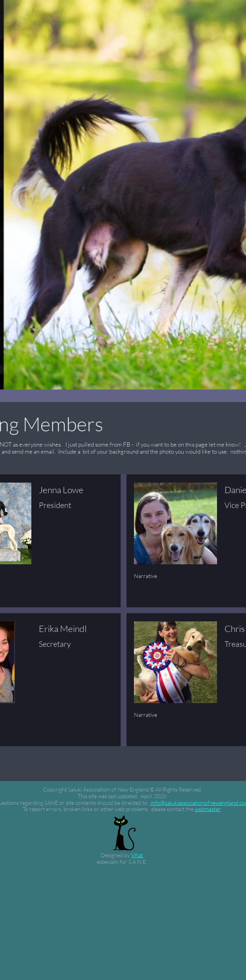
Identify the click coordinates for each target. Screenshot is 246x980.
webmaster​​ (208, 809)
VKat (137, 855)
